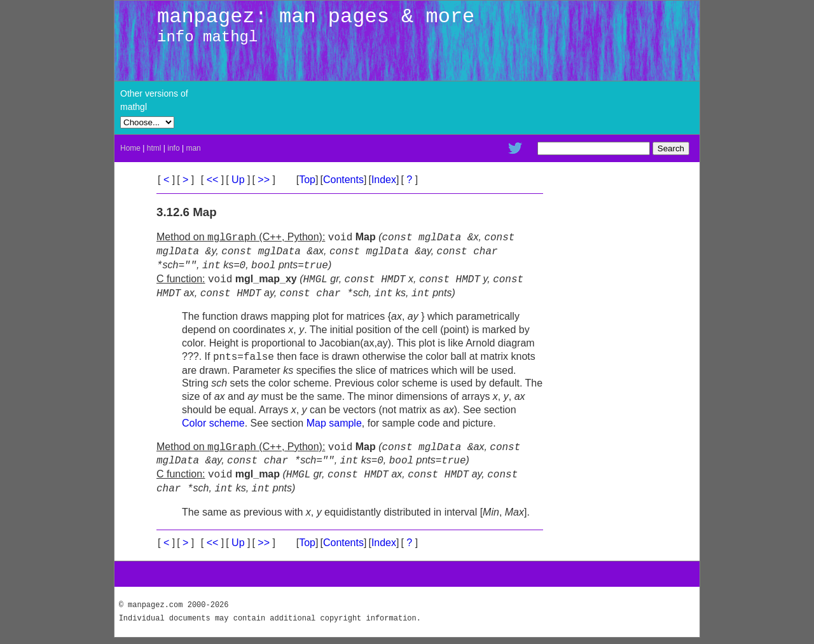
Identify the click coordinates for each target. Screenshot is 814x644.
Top (307, 180)
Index (384, 180)
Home (130, 148)
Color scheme (213, 423)
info (173, 148)
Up (238, 180)
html (154, 148)
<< (212, 180)
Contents (343, 180)
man (193, 148)
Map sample (334, 423)
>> (264, 180)
